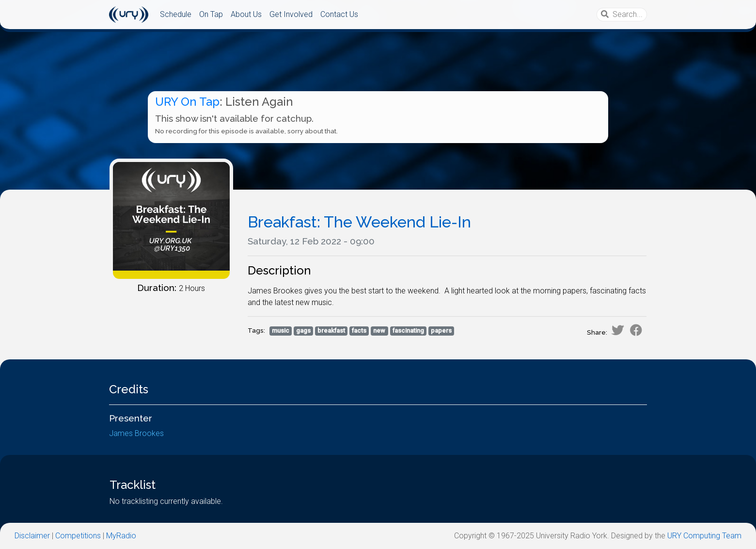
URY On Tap (187, 102)
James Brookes (136, 433)
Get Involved (291, 14)
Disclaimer (32, 536)
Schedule (176, 14)
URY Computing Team (704, 536)
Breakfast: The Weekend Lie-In (359, 222)
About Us (246, 14)
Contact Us (339, 14)
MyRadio (121, 536)
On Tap (211, 14)
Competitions (78, 536)
